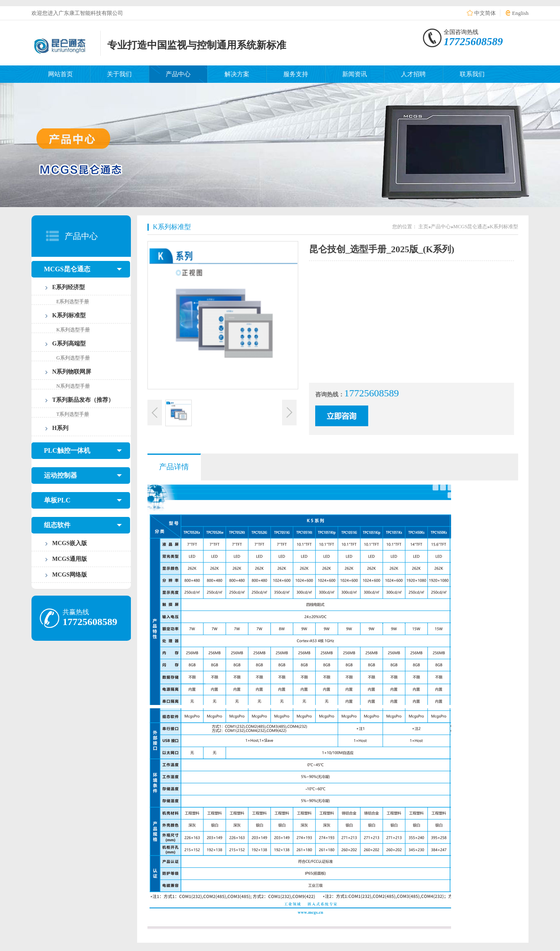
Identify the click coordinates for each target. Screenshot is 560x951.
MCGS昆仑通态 (83, 269)
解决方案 (237, 74)
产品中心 (178, 74)
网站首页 (60, 74)
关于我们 (119, 74)
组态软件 (83, 525)
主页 (423, 227)
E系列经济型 (69, 287)
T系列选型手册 (73, 414)
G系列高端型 (69, 344)
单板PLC (83, 500)
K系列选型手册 (73, 330)
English (520, 13)
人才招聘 (413, 74)
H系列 (60, 428)
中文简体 (485, 13)
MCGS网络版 (70, 575)
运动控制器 (83, 475)
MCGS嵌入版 (70, 543)
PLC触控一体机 (83, 451)
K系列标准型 (69, 315)
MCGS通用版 (70, 559)
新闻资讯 (355, 74)
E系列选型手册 (73, 302)
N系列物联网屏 (72, 372)
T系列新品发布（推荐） (83, 400)
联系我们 (472, 74)
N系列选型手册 (73, 386)
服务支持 (296, 74)
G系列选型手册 (73, 358)
